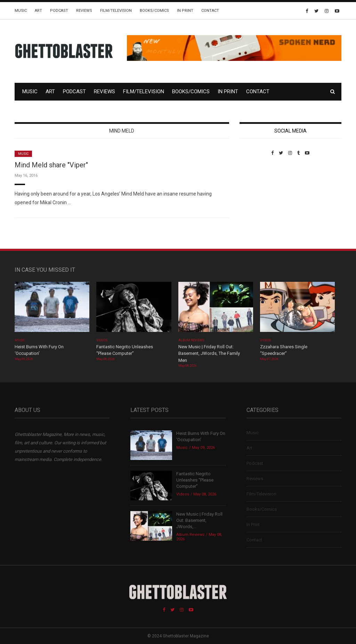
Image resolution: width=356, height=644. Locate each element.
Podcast (59, 11)
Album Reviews (192, 340)
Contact (210, 11)
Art (38, 11)
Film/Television (116, 11)
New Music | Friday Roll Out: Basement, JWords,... (199, 520)
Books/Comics (154, 11)
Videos (102, 340)
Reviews (84, 11)
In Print (185, 11)
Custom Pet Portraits (260, 203)
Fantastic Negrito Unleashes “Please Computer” (195, 480)
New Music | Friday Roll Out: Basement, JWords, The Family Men (209, 353)
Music (21, 11)
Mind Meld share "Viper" (51, 165)
